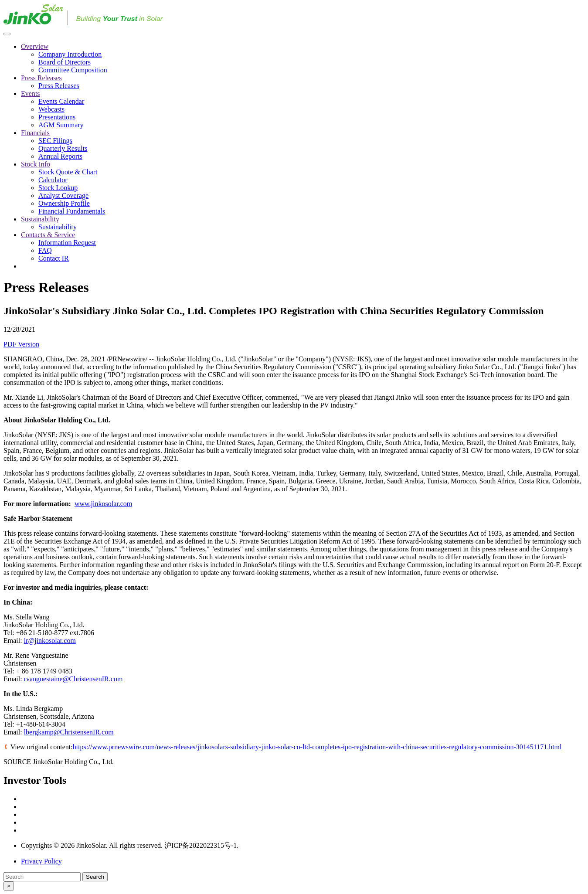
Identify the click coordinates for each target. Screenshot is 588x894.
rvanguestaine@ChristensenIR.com (73, 679)
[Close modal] (9, 886)
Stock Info (36, 164)
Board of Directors (65, 62)
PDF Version (21, 344)
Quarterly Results (63, 148)
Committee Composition (73, 70)
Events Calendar (61, 101)
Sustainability (40, 219)
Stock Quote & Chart (68, 172)
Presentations (57, 117)
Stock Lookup (58, 188)
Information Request (67, 243)
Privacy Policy (41, 861)
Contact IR (54, 258)
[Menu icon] (7, 34)
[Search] (42, 877)
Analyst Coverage (63, 195)
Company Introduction (70, 54)
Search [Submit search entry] (95, 877)
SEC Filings (55, 141)
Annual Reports (60, 156)
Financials (35, 133)
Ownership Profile (64, 203)
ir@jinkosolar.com (50, 641)
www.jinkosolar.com (103, 504)
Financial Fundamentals (72, 211)
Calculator (53, 180)
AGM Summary (61, 125)
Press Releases (41, 78)
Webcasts (51, 109)
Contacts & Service (48, 235)
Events (31, 93)
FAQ (45, 250)
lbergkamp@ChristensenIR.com (69, 732)
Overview (35, 46)
